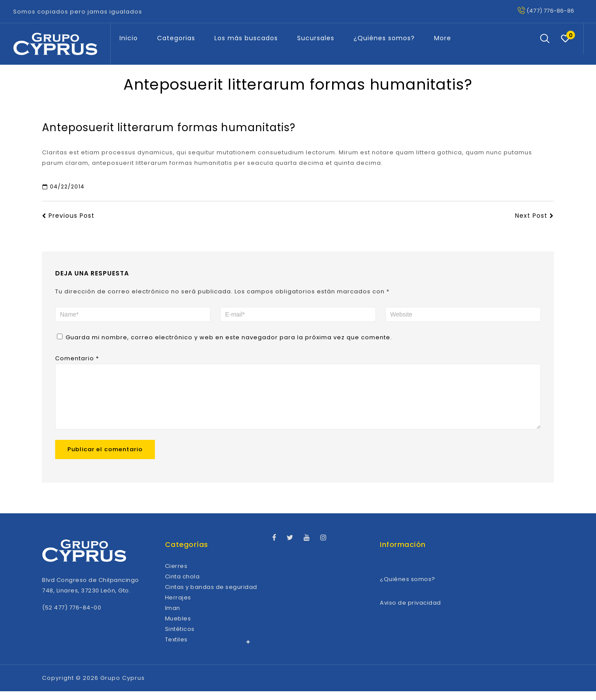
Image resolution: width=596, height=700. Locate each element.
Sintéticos (180, 638)
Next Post (535, 216)
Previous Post (68, 216)
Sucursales (316, 38)
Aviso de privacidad (410, 611)
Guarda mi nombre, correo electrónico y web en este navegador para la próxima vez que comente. (229, 337)
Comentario (77, 358)
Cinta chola (182, 585)
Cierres (176, 575)
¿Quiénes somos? (384, 38)
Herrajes (178, 606)
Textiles (176, 648)
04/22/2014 (63, 186)
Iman (173, 617)
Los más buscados (246, 38)
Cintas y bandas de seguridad (211, 596)
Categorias (176, 38)
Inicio (129, 38)
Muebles (178, 627)
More (443, 38)
